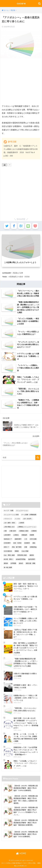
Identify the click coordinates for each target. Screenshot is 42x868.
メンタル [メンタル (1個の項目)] (17, 519)
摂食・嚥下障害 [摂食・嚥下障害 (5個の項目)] (17, 547)
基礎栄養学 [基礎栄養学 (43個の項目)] (18, 539)
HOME (21, 853)
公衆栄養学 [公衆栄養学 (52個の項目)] (7, 535)
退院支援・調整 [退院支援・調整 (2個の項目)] (30, 563)
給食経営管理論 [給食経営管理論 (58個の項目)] (21, 559)
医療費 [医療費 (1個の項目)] (32, 535)
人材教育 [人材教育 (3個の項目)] (21, 523)
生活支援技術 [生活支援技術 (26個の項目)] (8, 551)
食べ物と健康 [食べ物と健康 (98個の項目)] (8, 567)
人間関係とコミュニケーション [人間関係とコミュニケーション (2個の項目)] (27, 527)
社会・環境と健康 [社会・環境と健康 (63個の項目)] (9, 555)
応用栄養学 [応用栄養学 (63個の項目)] (7, 543)
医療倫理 (13, 277)
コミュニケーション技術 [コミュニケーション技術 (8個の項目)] (11, 515)
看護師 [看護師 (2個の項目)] (17, 551)
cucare (21, 3)
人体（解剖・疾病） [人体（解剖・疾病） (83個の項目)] (10, 523)
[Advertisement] (21, 82)
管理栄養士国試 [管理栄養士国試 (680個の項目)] (22, 555)
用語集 (15, 273)
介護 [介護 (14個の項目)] (5, 531)
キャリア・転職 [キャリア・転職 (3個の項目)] (9, 511)
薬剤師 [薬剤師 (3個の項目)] (6, 563)
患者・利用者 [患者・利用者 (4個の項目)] (17, 543)
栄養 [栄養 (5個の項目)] (26, 547)
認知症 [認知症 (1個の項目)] (21, 563)
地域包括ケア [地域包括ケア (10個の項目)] (8, 539)
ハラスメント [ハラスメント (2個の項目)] (8, 519)
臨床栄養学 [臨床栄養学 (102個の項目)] (32, 559)
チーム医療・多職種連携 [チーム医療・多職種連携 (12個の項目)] (29, 515)
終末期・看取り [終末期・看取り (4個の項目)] (9, 559)
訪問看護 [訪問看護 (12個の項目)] (13, 563)
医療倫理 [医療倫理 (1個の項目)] (24, 535)
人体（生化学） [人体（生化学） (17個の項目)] (28, 519)
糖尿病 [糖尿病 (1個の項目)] (32, 555)
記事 (21, 273)
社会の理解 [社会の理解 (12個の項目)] (25, 551)
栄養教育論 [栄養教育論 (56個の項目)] (33, 547)
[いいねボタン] (5, 165)
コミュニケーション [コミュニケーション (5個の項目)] (22, 511)
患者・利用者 (25, 277)
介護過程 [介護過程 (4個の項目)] (34, 531)
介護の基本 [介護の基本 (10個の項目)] (13, 531)
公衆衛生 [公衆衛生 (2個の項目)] (16, 535)
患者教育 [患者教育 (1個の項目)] (27, 543)
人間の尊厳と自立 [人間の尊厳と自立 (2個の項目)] (9, 527)
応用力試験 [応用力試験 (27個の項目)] (33, 539)
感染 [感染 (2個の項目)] (34, 543)
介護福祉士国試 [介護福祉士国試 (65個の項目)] (24, 531)
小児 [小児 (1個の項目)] (26, 539)
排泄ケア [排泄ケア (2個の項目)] (6, 547)
